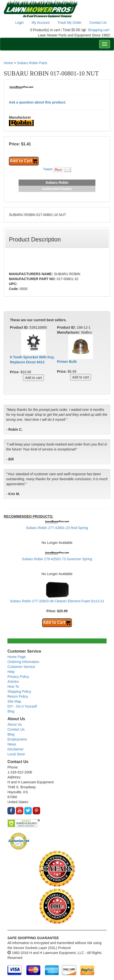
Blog (11, 711)
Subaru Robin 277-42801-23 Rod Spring (57, 528)
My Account (41, 23)
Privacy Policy (18, 677)
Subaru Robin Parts (32, 63)
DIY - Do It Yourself (22, 706)
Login (19, 23)
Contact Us (98, 23)
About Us (15, 724)
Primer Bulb (67, 362)
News (12, 744)
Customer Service (21, 667)
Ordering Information (23, 662)
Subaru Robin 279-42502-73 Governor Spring (57, 559)
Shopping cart (99, 30)
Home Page (17, 657)
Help (11, 672)
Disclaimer (15, 749)
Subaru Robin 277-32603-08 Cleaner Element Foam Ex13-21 (57, 601)
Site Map (14, 701)
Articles (13, 682)
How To (13, 687)
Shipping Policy (19, 691)
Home (8, 63)
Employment (17, 739)
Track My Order (70, 23)
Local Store (16, 754)
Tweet (47, 169)
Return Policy (18, 696)
